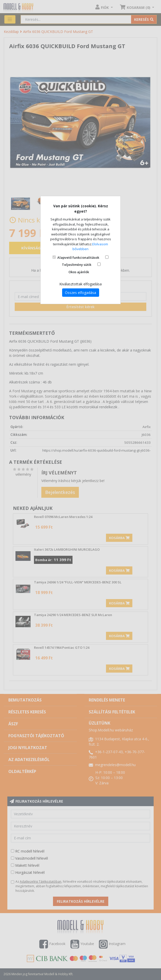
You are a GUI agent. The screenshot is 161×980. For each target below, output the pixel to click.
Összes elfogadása (80, 293)
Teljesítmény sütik (77, 265)
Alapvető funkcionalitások (78, 257)
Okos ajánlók (79, 272)
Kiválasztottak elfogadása (80, 284)
